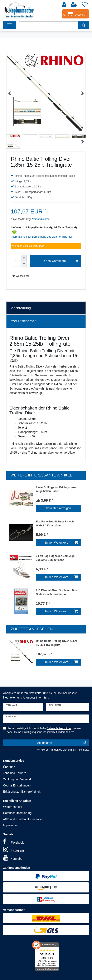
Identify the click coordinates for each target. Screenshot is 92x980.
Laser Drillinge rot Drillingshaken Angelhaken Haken (57, 489)
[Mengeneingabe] (16, 261)
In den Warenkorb (60, 261)
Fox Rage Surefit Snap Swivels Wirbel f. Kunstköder (55, 524)
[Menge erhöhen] (24, 258)
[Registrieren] (74, 5)
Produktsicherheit (23, 321)
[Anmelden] (65, 5)
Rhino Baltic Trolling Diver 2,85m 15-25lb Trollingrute (56, 643)
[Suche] (84, 25)
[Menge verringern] (24, 264)
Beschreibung (20, 308)
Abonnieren (61, 743)
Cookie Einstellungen (17, 785)
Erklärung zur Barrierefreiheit (22, 792)
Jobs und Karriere (15, 773)
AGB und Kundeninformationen (23, 819)
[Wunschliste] (85, 5)
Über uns (9, 767)
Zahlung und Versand (17, 779)
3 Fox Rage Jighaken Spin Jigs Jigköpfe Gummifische (55, 558)
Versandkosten (41, 219)
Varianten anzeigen (59, 508)
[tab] (46, 308)
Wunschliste (21, 276)
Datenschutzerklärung (17, 813)
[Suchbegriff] (49, 25)
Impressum (10, 825)
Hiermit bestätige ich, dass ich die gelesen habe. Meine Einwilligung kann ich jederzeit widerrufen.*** (45, 730)
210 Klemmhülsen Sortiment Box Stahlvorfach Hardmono (56, 592)
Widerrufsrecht (13, 807)
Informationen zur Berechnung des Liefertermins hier (42, 237)
